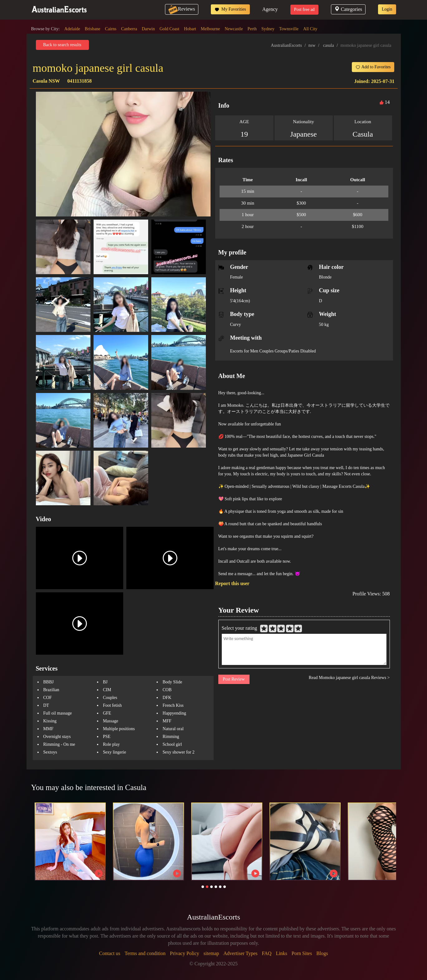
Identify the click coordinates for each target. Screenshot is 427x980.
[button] (203, 887)
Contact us (109, 953)
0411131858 (80, 81)
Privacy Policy (185, 953)
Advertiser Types (240, 953)
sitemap (211, 953)
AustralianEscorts (286, 45)
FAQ (267, 953)
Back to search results (62, 45)
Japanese (303, 134)
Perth (252, 29)
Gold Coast (169, 29)
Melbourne (210, 29)
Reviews (182, 9)
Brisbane (93, 29)
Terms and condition (145, 953)
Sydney (268, 29)
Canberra (129, 29)
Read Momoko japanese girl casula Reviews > (349, 678)
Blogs (322, 953)
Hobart (190, 29)
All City (310, 29)
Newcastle (234, 29)
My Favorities (230, 9)
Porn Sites (302, 953)
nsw (312, 45)
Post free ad (304, 10)
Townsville (289, 29)
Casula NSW (46, 81)
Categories (348, 9)
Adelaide (72, 29)
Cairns (111, 29)
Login (387, 9)
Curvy (236, 325)
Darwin (148, 29)
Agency (270, 9)
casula (329, 45)
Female (237, 277)
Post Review (234, 679)
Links (281, 953)
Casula (363, 134)
